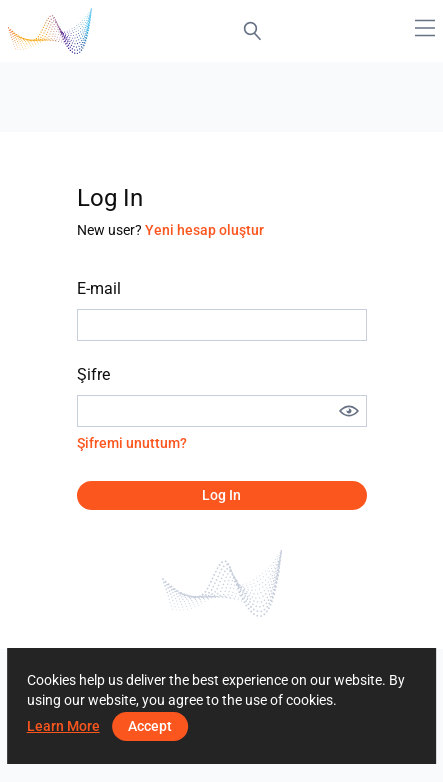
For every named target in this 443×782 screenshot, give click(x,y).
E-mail (99, 288)
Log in (221, 495)
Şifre (93, 374)
